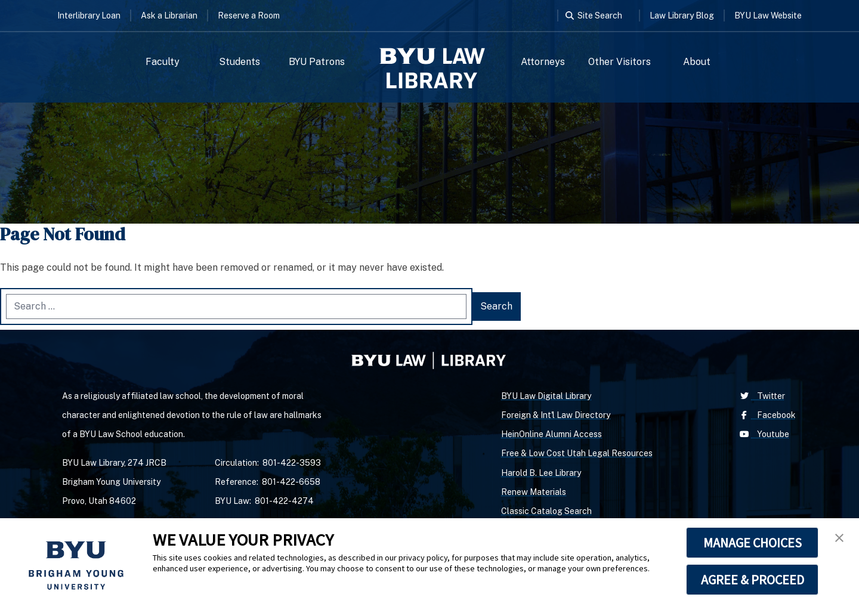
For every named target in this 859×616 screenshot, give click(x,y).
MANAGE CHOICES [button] (753, 543)
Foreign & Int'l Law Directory (556, 415)
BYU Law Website (768, 16)
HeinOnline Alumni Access (551, 434)
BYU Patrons (317, 62)
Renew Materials (534, 492)
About (697, 62)
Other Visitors (619, 62)
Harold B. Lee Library (541, 473)
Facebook (767, 415)
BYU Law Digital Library (546, 396)
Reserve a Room (249, 16)
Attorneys (543, 62)
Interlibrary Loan (89, 16)
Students (240, 62)
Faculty (163, 62)
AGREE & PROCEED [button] (753, 580)
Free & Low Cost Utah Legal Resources (577, 453)
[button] (839, 538)
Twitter (761, 396)
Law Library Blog (682, 16)
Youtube (763, 434)
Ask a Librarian (169, 16)
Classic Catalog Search (546, 511)
